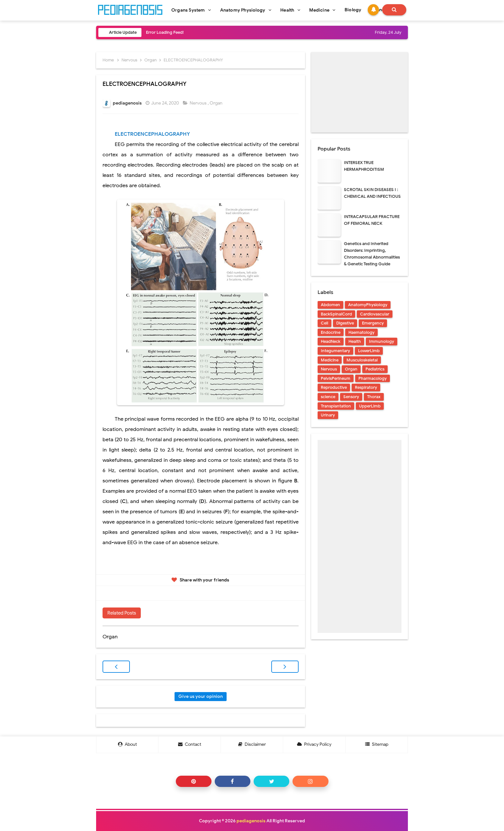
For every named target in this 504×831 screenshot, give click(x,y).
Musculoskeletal (362, 360)
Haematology (361, 332)
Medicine (330, 360)
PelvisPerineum (336, 378)
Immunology (382, 341)
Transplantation (336, 406)
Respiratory (366, 387)
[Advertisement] (360, 92)
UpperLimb (370, 406)
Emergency (373, 323)
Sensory (351, 397)
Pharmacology (373, 378)
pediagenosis (251, 821)
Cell (324, 323)
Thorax (374, 397)
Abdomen (330, 305)
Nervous (199, 103)
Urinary (328, 415)
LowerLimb (369, 351)
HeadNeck (331, 341)
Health (355, 341)
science (328, 397)
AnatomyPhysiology (368, 305)
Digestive (345, 323)
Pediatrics (375, 369)
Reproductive (334, 387)
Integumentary (335, 351)
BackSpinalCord (336, 314)
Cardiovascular (375, 314)
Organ (216, 103)
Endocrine (331, 332)
